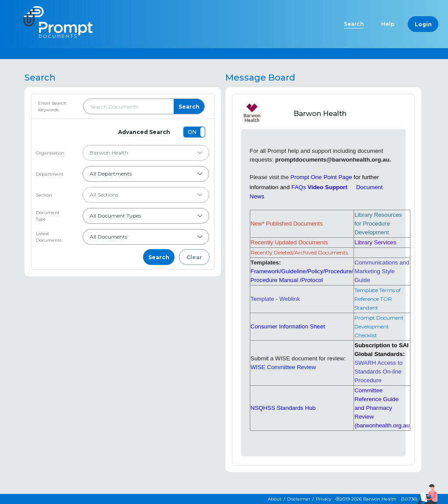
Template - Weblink (275, 299)
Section (44, 195)
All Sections (146, 195)
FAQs (299, 187)
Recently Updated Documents (289, 242)
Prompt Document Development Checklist (379, 326)
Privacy (324, 499)
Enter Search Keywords (52, 106)
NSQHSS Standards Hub (283, 408)
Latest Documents (49, 237)
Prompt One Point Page (321, 177)
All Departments (146, 174)
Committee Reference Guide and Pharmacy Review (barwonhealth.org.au (382, 408)
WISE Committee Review (283, 367)
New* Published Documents (287, 224)
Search (354, 24)
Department (50, 174)
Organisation (50, 153)
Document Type (48, 216)
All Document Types (146, 216)
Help (388, 24)
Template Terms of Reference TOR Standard (378, 299)
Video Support (327, 187)
